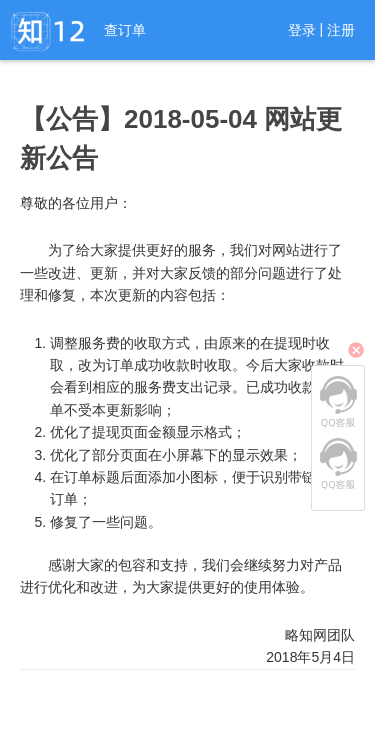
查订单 (125, 30)
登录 (302, 30)
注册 (341, 30)
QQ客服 (338, 402)
